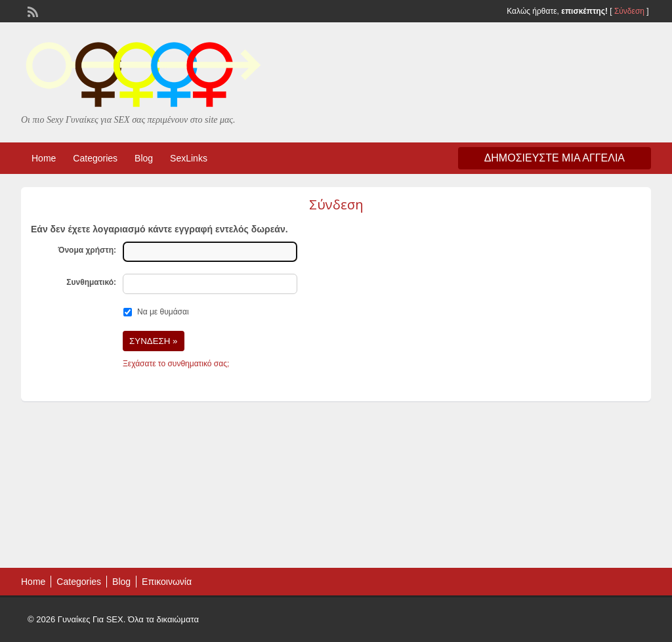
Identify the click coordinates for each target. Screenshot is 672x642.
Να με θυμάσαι (163, 312)
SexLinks (189, 158)
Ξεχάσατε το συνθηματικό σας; (176, 364)
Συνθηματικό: (91, 282)
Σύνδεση (629, 11)
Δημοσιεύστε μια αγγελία (555, 158)
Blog (144, 158)
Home (44, 158)
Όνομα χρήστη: (87, 250)
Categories (95, 158)
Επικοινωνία (167, 582)
